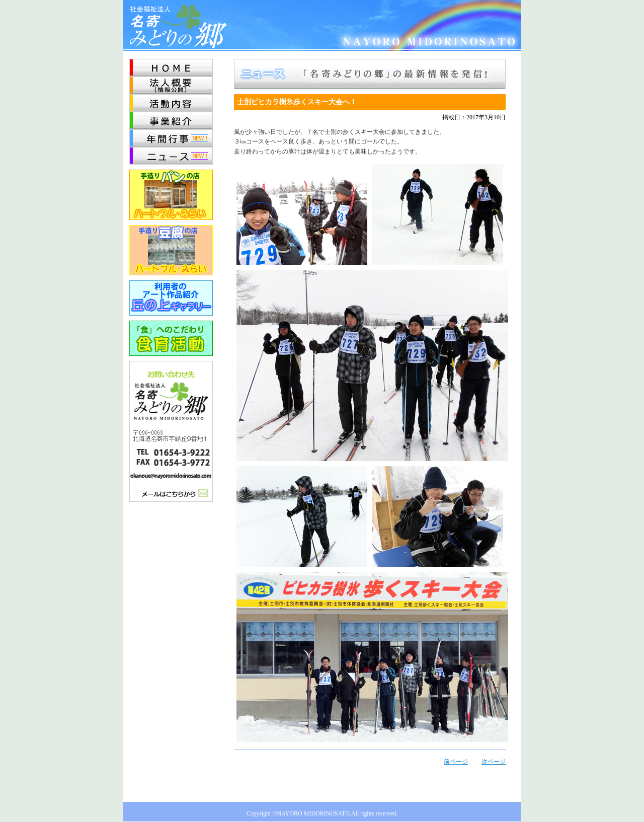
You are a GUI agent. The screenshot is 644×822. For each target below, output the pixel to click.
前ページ (456, 762)
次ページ (494, 762)
